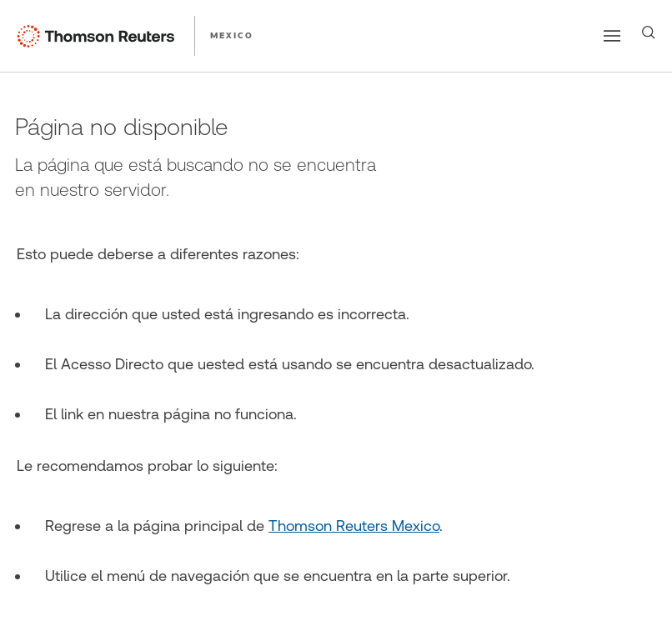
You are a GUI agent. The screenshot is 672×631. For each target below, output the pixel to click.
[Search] (649, 33)
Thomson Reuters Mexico (354, 526)
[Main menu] (612, 36)
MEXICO (232, 35)
